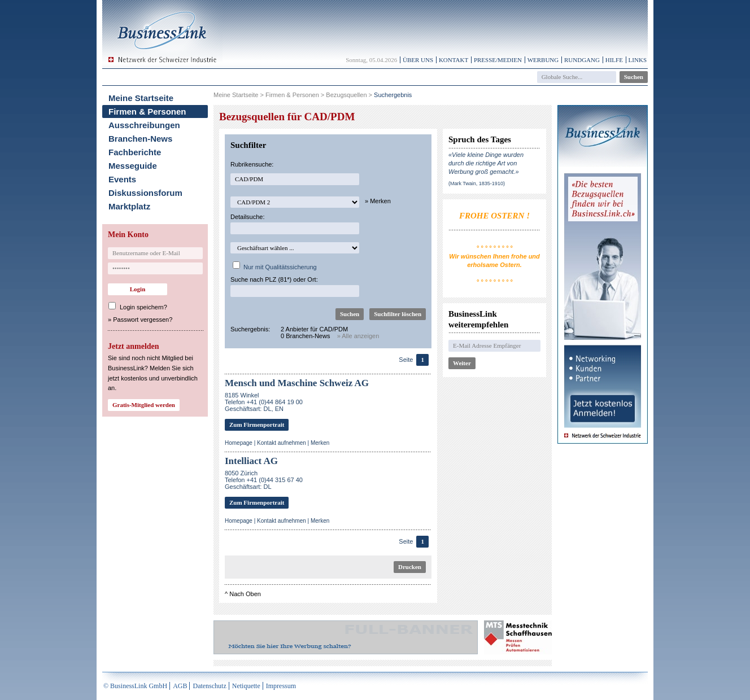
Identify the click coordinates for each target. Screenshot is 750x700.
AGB (180, 686)
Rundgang (582, 60)
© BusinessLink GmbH (135, 686)
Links (638, 60)
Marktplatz (129, 206)
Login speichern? (143, 307)
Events (122, 179)
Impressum (281, 686)
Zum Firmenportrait (257, 425)
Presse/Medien (498, 60)
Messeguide (133, 166)
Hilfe (614, 60)
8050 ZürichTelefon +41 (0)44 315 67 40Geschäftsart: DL (264, 480)
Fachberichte (135, 152)
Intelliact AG (251, 461)
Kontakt (454, 60)
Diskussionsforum (145, 193)
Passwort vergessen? (143, 320)
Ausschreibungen (144, 125)
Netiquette (246, 686)
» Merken (378, 201)
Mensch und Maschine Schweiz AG (297, 383)
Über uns (418, 60)
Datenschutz (209, 686)
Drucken (410, 567)
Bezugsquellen (346, 95)
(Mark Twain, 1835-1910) (477, 183)
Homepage (239, 443)
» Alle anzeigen (358, 336)
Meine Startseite (141, 98)
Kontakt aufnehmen (282, 443)
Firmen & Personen (147, 111)
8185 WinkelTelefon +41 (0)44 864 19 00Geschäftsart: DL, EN (264, 402)
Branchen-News (140, 139)
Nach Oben (245, 594)
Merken (320, 443)
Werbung (543, 60)
